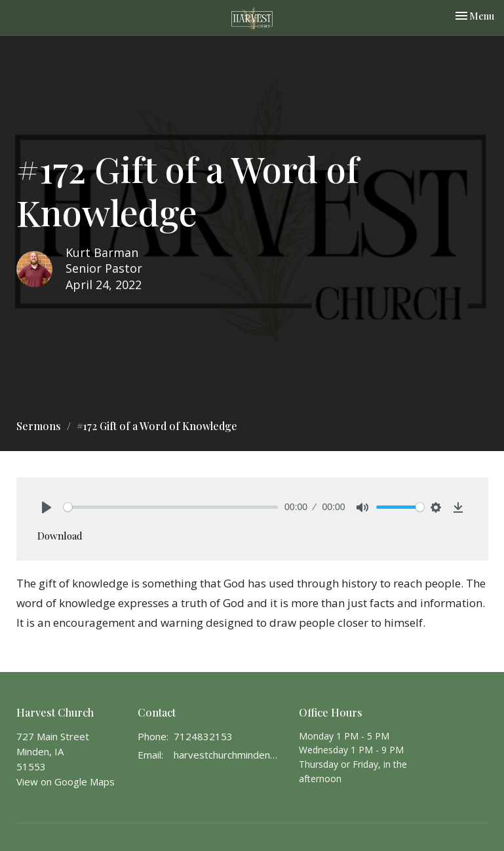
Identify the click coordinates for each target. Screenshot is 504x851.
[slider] (171, 507)
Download (60, 536)
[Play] (47, 507)
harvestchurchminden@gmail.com (230, 755)
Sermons (39, 426)
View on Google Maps (66, 782)
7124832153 (203, 736)
